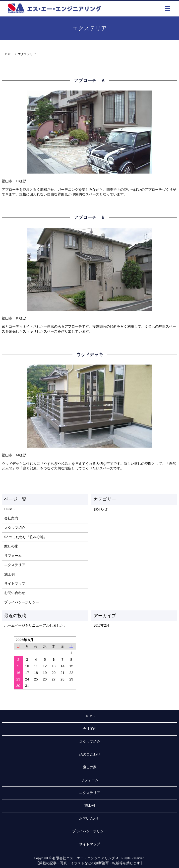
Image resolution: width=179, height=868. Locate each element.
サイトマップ (15, 584)
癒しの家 (11, 546)
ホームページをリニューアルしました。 (36, 626)
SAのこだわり (90, 754)
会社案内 (11, 518)
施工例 (9, 574)
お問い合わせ (15, 593)
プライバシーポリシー (22, 602)
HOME (9, 509)
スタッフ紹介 (15, 528)
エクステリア (15, 565)
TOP (7, 54)
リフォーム (13, 556)
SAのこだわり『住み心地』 (26, 537)
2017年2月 (101, 626)
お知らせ (101, 509)
